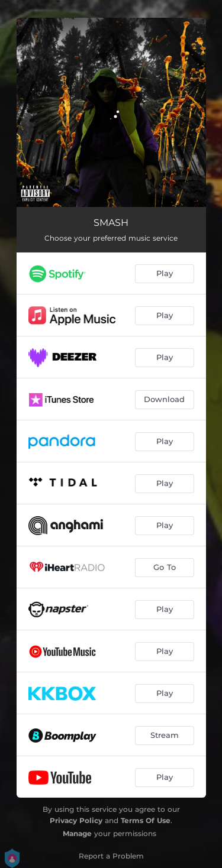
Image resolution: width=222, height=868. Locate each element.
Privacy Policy (76, 820)
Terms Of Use (146, 820)
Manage (77, 833)
